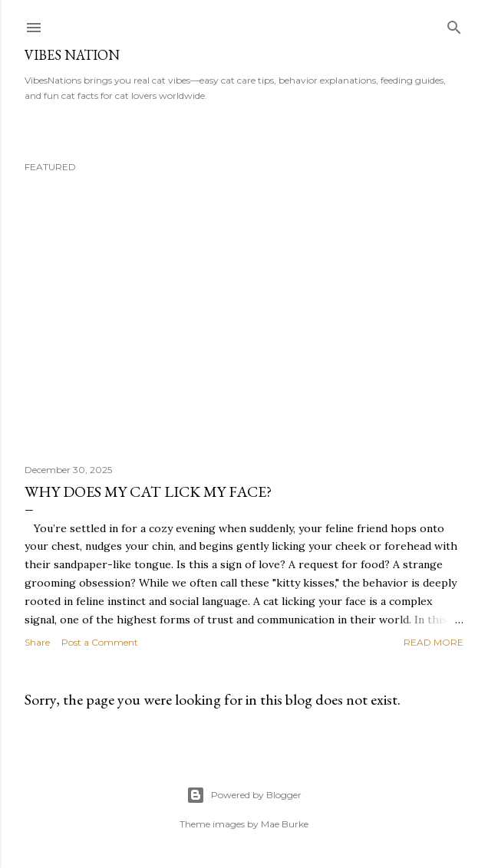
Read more (434, 642)
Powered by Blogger (244, 795)
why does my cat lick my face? (148, 492)
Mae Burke (285, 824)
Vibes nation (72, 55)
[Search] (454, 24)
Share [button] (37, 642)
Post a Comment (100, 642)
